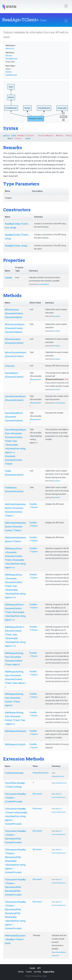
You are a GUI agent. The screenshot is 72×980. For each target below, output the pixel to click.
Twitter (29, 972)
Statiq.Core (10, 48)
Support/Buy (49, 972)
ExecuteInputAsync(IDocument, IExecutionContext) (14, 417)
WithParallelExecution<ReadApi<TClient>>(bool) (15, 939)
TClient (34, 507)
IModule (9, 56)
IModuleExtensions (58, 776)
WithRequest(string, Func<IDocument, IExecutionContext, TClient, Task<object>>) (15, 679)
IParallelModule (11, 59)
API (39, 968)
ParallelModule (11, 75)
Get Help (37, 972)
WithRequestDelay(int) (15, 731)
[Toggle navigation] (66, 6)
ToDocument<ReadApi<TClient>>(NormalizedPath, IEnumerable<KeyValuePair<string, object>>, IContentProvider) (15, 861)
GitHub (21, 972)
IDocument (35, 379)
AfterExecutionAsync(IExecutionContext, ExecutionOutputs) (15, 328)
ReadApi (33, 504)
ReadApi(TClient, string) (16, 246)
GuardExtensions (61, 783)
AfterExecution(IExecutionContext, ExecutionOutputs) (14, 313)
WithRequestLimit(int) (15, 744)
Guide (32, 968)
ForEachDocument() (14, 773)
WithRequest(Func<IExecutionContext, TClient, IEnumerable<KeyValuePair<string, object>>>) (15, 612)
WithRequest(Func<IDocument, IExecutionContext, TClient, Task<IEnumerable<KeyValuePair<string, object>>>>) (15, 586)
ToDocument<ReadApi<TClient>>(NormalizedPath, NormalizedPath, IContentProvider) (15, 887)
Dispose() (10, 366)
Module (9, 72)
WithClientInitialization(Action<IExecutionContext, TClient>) (15, 527)
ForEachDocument (41, 773)
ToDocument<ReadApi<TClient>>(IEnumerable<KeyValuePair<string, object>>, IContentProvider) (16, 816)
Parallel (8, 278)
